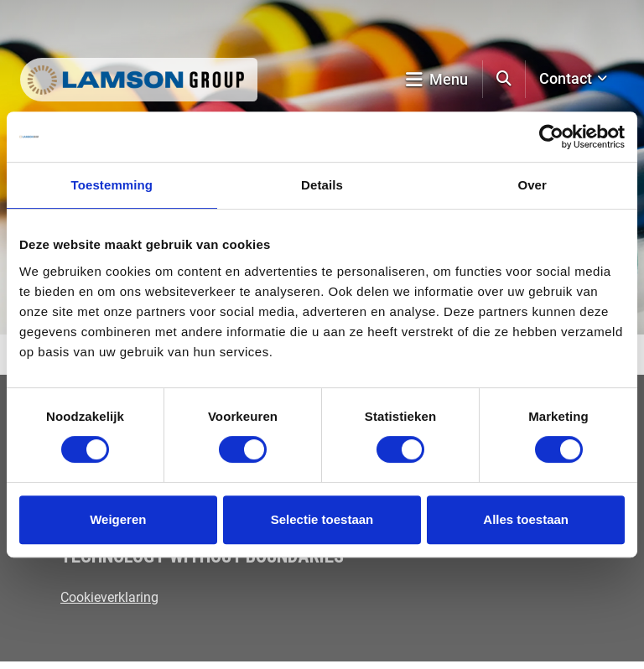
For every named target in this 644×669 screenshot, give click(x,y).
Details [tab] (322, 185)
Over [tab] (532, 185)
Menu (437, 79)
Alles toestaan (526, 519)
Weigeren (118, 519)
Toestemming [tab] (112, 185)
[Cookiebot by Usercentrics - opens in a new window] (551, 137)
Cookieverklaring (109, 597)
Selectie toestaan (322, 519)
